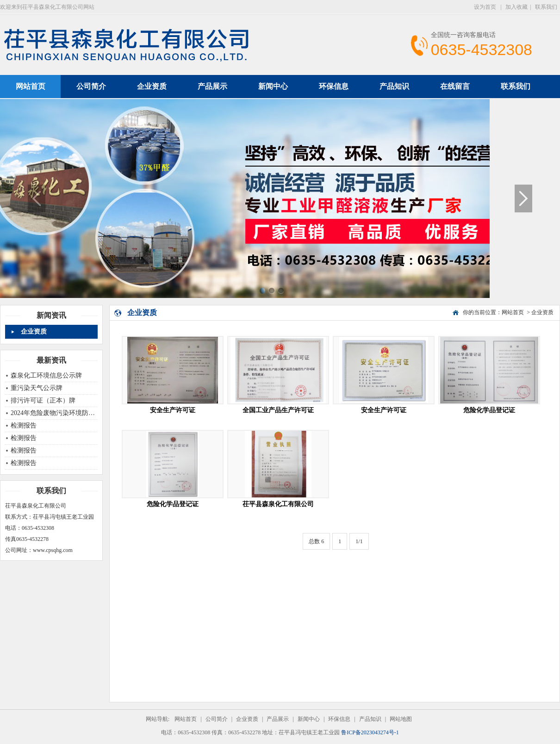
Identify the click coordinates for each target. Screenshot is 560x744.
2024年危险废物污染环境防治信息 (59, 413)
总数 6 (316, 541)
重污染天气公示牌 (37, 388)
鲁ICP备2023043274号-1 (370, 732)
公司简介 (91, 86)
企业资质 (152, 86)
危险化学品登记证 (489, 410)
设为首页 (486, 7)
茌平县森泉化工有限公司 (278, 504)
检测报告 (24, 425)
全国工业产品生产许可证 (278, 410)
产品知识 (394, 86)
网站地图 (401, 719)
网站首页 (513, 312)
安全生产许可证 (173, 410)
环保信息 (334, 86)
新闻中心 (273, 86)
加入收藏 (516, 7)
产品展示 (212, 86)
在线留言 (455, 86)
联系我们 (546, 7)
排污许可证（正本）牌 (43, 400)
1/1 (359, 541)
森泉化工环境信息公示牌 (46, 375)
